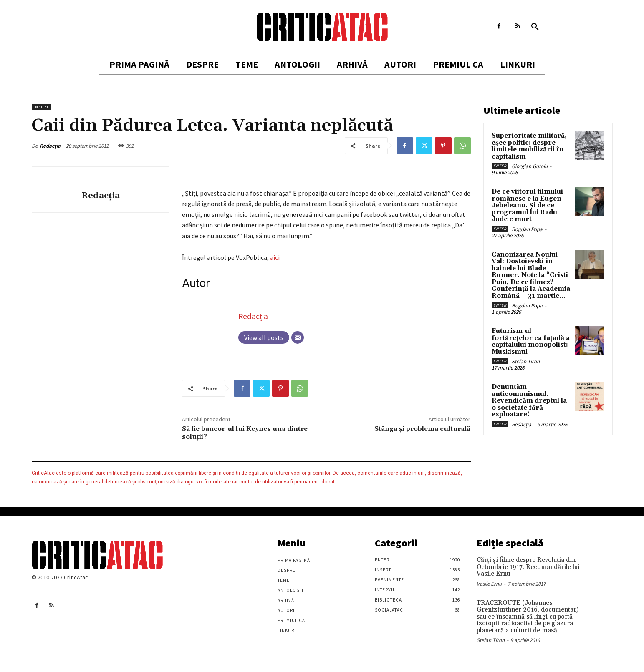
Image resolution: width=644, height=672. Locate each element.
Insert (41, 107)
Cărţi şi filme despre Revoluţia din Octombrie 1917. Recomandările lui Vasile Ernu (528, 567)
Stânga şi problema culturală (422, 429)
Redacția (50, 146)
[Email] (298, 337)
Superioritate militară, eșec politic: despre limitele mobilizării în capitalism (529, 146)
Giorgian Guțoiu (530, 166)
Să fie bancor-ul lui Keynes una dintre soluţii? (245, 433)
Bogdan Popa (527, 229)
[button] (535, 27)
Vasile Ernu (489, 584)
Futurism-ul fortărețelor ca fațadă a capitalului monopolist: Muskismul (531, 341)
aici (275, 257)
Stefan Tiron (526, 361)
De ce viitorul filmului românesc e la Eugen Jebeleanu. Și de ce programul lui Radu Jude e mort (527, 205)
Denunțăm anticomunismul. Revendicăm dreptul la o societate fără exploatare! (529, 401)
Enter (500, 166)
